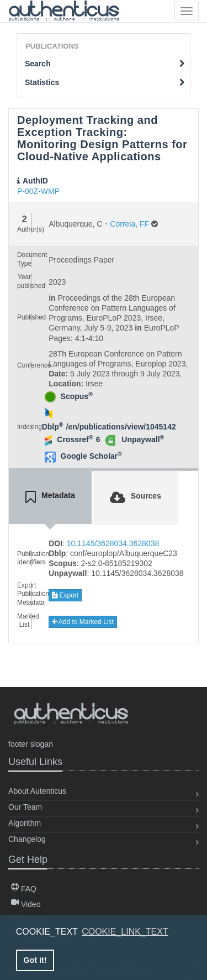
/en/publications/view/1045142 (121, 427)
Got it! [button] (35, 960)
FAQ (24, 889)
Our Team (25, 807)
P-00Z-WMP (38, 191)
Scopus (77, 396)
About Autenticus (37, 791)
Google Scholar (91, 456)
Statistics (105, 82)
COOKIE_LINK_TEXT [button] (125, 932)
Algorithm (25, 823)
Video (26, 904)
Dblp (53, 427)
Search (105, 64)
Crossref (75, 439)
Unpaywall (143, 439)
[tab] (50, 497)
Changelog (27, 839)
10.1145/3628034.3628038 (113, 543)
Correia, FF (129, 224)
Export (65, 595)
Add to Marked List (83, 622)
